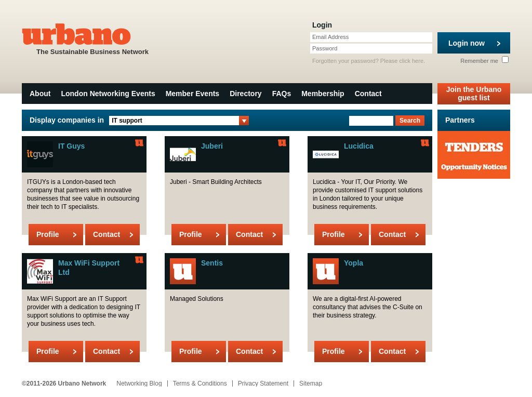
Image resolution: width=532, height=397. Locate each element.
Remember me (484, 61)
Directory (245, 94)
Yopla (354, 263)
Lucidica (359, 146)
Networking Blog (139, 383)
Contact (368, 94)
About (40, 94)
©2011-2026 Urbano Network (64, 383)
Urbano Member (139, 143)
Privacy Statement (263, 383)
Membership (323, 94)
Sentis (212, 263)
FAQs (282, 94)
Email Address (330, 37)
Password (325, 48)
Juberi (212, 146)
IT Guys (71, 146)
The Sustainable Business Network (92, 38)
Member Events (192, 94)
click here (411, 61)
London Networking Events (108, 94)
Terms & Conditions (200, 383)
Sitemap (311, 383)
